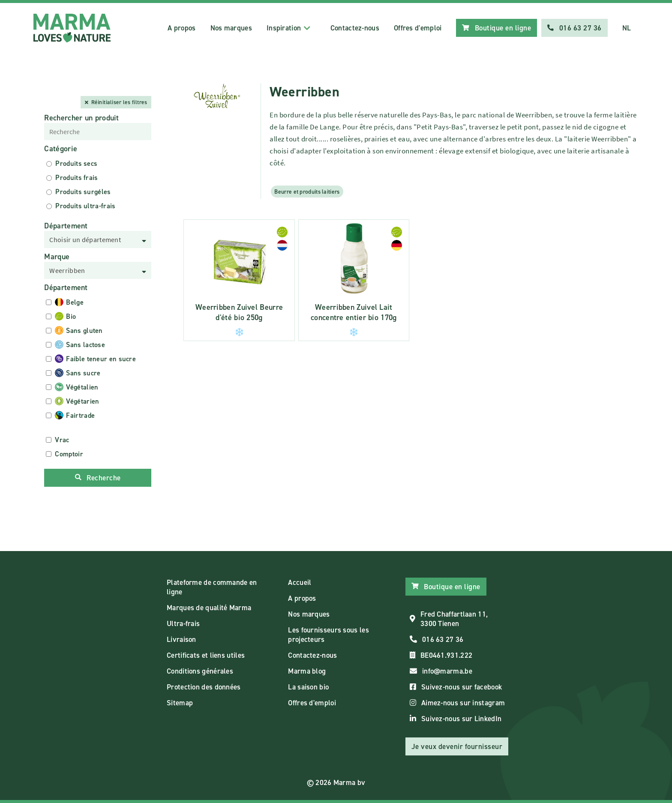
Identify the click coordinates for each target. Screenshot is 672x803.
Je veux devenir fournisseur (457, 746)
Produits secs (76, 163)
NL (627, 28)
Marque (57, 257)
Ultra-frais (183, 623)
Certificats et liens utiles (206, 655)
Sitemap (180, 703)
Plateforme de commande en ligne (212, 587)
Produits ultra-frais (85, 206)
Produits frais (76, 178)
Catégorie (61, 149)
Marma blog (307, 671)
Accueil (300, 582)
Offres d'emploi (418, 28)
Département (66, 226)
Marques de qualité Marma (209, 608)
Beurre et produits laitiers (307, 192)
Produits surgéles (83, 192)
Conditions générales (200, 671)
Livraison (181, 639)
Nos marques (231, 28)
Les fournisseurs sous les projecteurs (328, 635)
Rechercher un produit (81, 118)
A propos (181, 28)
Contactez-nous (355, 28)
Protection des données (204, 687)
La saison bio (308, 687)
